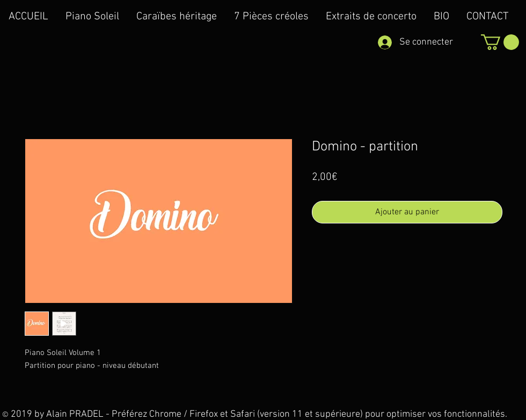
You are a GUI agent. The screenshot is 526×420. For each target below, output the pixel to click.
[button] (500, 42)
